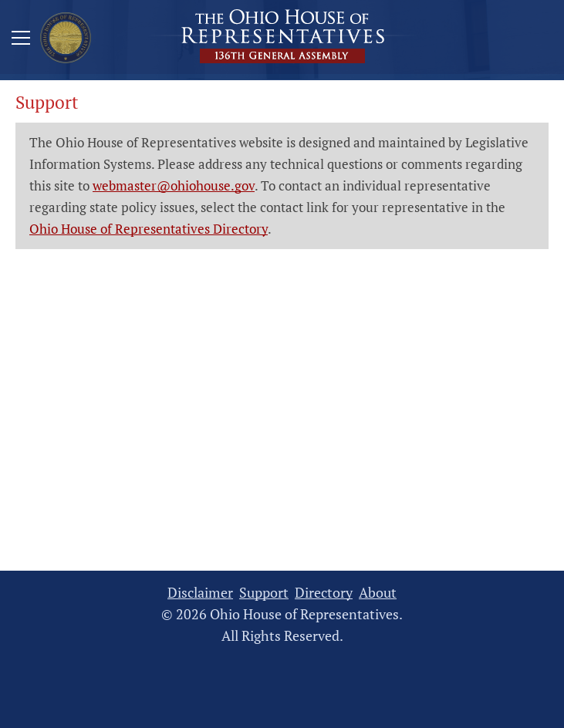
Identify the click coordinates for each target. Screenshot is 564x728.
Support (264, 593)
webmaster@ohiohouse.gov (174, 185)
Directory (324, 593)
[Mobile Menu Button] (21, 40)
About (378, 593)
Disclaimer (200, 593)
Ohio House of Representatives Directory (149, 229)
